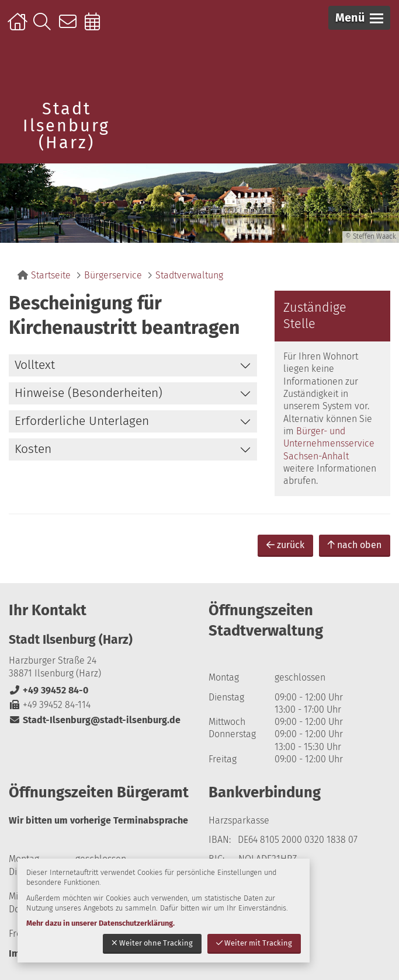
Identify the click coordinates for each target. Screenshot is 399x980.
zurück (285, 545)
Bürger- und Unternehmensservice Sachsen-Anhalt (329, 444)
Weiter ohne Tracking (152, 943)
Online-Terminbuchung (96, 27)
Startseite (19, 27)
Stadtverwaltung (189, 275)
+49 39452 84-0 (48, 690)
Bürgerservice (113, 275)
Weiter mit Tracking (254, 943)
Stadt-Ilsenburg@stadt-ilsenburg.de (95, 720)
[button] (359, 18)
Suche (45, 27)
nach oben (355, 545)
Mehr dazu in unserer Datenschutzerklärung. (100, 923)
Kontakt (70, 27)
